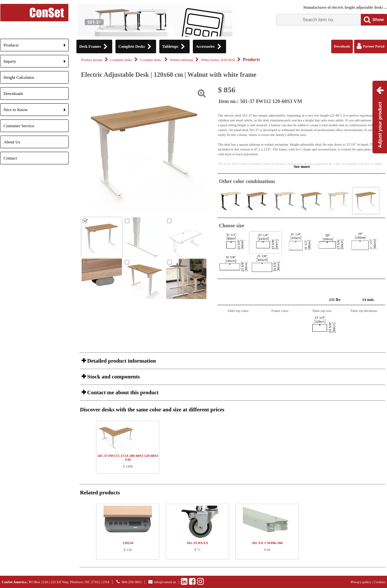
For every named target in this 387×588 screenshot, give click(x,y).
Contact (10, 158)
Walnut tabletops (182, 60)
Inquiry (36, 63)
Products (36, 47)
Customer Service (19, 126)
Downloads (13, 93)
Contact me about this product (122, 392)
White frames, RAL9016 (218, 60)
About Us (12, 142)
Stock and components (113, 377)
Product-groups (92, 60)
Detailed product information (121, 361)
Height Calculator (19, 77)
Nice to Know (36, 112)
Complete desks (121, 60)
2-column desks (151, 60)
